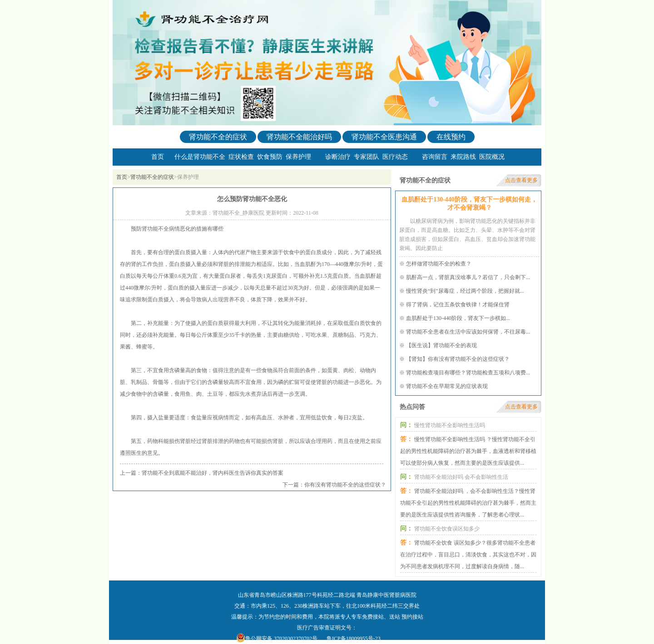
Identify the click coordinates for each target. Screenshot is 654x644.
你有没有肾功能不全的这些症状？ (345, 485)
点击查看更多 (521, 180)
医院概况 (492, 157)
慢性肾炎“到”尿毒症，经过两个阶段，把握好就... (465, 291)
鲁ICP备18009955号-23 (354, 639)
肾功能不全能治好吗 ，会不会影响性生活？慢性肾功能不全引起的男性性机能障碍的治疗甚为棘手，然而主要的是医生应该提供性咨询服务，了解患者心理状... (468, 503)
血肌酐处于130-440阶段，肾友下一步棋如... (458, 318)
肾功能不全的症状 (218, 137)
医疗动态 (395, 157)
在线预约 (451, 137)
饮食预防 (270, 157)
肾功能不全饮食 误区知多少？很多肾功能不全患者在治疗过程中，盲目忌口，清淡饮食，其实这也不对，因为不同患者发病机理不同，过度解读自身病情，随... (468, 555)
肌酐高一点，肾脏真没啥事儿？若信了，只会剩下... (468, 277)
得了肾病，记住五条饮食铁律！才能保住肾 (458, 305)
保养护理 (298, 157)
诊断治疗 (338, 157)
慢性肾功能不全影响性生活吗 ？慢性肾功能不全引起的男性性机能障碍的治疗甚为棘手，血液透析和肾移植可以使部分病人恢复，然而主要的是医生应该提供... (468, 451)
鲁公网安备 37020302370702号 (281, 639)
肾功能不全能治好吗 (299, 137)
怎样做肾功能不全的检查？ (439, 264)
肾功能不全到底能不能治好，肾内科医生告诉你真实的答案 (213, 473)
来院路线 (463, 157)
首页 (158, 157)
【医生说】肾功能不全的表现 (441, 345)
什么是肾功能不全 (200, 157)
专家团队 (367, 157)
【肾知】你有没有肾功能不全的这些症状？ (458, 359)
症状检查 (241, 157)
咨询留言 (435, 157)
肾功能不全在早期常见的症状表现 (447, 386)
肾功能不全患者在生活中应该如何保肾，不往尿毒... (468, 332)
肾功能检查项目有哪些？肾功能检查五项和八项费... (468, 373)
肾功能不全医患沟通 (384, 137)
